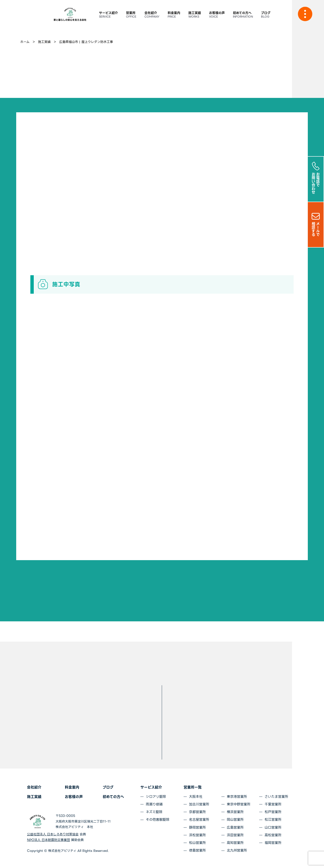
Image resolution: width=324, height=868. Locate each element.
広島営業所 (235, 827)
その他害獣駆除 (158, 820)
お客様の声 (74, 797)
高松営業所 (273, 835)
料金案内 (72, 787)
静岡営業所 (197, 827)
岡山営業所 (235, 820)
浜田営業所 (235, 835)
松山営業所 (197, 843)
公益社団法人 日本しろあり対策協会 (53, 834)
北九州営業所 (237, 850)
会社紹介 (34, 787)
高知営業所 (235, 843)
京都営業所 (197, 812)
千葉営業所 (273, 804)
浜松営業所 (197, 835)
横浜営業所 (235, 812)
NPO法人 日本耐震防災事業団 (48, 840)
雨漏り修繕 (154, 804)
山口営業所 (273, 827)
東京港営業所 (237, 797)
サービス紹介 (151, 787)
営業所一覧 (193, 787)
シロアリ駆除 (156, 797)
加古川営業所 (199, 804)
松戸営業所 (273, 812)
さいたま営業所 (276, 797)
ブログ (108, 787)
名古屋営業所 (199, 820)
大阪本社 (196, 797)
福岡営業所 (273, 843)
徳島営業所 (197, 850)
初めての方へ (113, 797)
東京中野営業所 (239, 804)
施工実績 (34, 797)
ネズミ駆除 (154, 812)
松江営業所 (273, 820)
